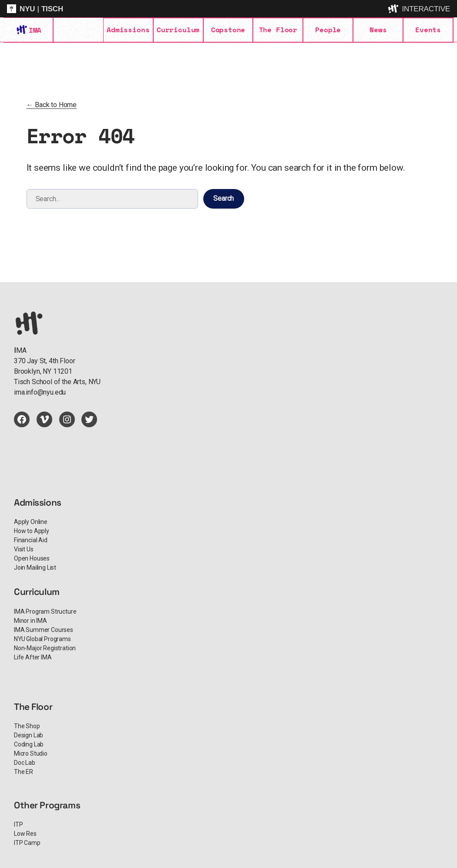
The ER (24, 772)
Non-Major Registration (45, 648)
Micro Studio (31, 753)
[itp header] (228, 9)
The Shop (27, 726)
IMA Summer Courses (44, 630)
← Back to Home (52, 105)
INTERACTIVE (426, 9)
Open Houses (32, 558)
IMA (35, 30)
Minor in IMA (30, 621)
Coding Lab (29, 744)
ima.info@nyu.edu (40, 392)
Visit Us (24, 549)
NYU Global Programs (42, 639)
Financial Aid (31, 540)
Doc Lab (25, 763)
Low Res (25, 834)
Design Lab (29, 735)
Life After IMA (33, 657)
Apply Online (31, 522)
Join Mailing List (35, 567)
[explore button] (394, 9)
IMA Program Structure (45, 611)
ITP (18, 824)
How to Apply (32, 531)
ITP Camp (27, 843)
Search (223, 198)
